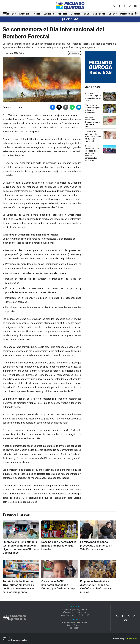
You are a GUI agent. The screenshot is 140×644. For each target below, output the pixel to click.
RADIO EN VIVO (70, 19)
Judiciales (49, 14)
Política (36, 14)
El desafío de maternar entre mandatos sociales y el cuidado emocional (93, 136)
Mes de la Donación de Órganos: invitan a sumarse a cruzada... (92, 122)
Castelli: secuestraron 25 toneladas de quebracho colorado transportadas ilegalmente (92, 153)
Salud (87, 14)
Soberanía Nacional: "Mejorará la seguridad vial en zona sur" (93, 97)
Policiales (62, 14)
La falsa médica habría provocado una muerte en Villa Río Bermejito (96, 546)
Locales (113, 14)
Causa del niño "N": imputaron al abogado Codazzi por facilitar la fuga (58, 585)
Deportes (76, 14)
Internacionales (128, 14)
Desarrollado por (125, 639)
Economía (24, 14)
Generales (11, 14)
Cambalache (99, 14)
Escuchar (75, 53)
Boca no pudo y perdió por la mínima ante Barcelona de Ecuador (59, 546)
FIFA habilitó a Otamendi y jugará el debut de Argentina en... (92, 109)
